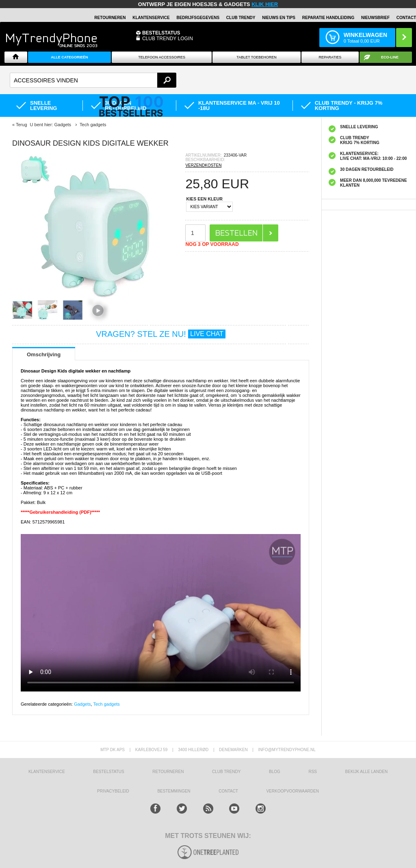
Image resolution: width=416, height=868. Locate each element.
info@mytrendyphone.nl (287, 750)
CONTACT (228, 791)
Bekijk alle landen (367, 772)
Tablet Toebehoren (256, 57)
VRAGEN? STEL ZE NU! (161, 334)
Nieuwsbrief (375, 18)
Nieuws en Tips (279, 18)
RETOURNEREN (110, 18)
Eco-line (390, 57)
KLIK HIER (265, 4)
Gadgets (82, 704)
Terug (22, 125)
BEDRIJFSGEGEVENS (198, 18)
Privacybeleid (113, 791)
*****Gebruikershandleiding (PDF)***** (60, 512)
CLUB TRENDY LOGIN (168, 39)
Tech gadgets (106, 704)
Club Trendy (241, 18)
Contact (406, 18)
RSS (313, 772)
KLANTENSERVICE (151, 18)
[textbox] (93, 80)
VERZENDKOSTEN (203, 165)
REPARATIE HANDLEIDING (328, 18)
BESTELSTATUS (161, 33)
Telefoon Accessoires (162, 57)
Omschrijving (44, 354)
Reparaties (330, 57)
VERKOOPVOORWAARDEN (292, 791)
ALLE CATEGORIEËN (69, 57)
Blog (275, 772)
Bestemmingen (174, 791)
